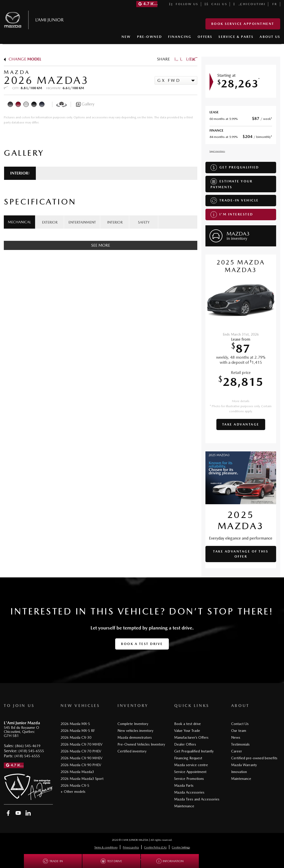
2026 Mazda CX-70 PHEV (81, 751)
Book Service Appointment (243, 24)
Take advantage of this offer (241, 554)
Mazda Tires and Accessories (197, 799)
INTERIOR (115, 222)
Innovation (239, 772)
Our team (239, 731)
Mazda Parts (184, 785)
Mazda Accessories (189, 792)
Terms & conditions (106, 847)
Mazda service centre (191, 765)
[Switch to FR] (275, 4)
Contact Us (240, 724)
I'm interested (232, 215)
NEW (126, 37)
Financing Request (188, 758)
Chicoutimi (249, 4)
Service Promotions (189, 779)
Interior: (20, 173)
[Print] (194, 59)
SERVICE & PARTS (236, 37)
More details (241, 401)
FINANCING (180, 37)
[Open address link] (21, 732)
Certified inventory (132, 751)
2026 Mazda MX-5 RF (78, 731)
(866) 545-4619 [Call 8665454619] (28, 746)
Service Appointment (190, 772)
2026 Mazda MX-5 (75, 724)
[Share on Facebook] (176, 59)
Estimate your (232, 184)
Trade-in (53, 861)
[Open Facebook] (8, 813)
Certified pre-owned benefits (254, 758)
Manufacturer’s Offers (191, 737)
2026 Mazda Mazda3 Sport (82, 779)
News (236, 737)
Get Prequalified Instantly (194, 751)
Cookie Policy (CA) (155, 847)
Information (170, 861)
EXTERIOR (50, 222)
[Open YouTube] (18, 813)
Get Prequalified (235, 168)
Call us (216, 4)
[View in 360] (62, 104)
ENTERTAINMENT (82, 222)
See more (101, 245)
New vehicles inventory (135, 731)
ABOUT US (270, 37)
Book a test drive (142, 644)
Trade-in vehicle (235, 201)
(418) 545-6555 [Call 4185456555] (31, 751)
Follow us (184, 4)
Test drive (111, 861)
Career (237, 751)
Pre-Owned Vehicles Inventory (141, 744)
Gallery (85, 104)
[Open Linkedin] (28, 813)
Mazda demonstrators (135, 737)
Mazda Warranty (244, 765)
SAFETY (144, 222)
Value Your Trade (187, 731)
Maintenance (184, 806)
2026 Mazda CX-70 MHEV (81, 744)
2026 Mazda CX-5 (75, 785)
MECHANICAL (19, 222)
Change (23, 59)
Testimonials (240, 744)
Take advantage (241, 424)
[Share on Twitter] (182, 59)
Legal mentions (217, 151)
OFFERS (205, 37)
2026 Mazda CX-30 (76, 737)
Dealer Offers (185, 744)
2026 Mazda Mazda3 (77, 772)
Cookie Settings (181, 847)
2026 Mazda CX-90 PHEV (81, 765)
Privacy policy (131, 847)
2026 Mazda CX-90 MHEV (81, 758)
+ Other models (73, 792)
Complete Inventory (133, 724)
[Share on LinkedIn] (188, 59)
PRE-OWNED (150, 37)
